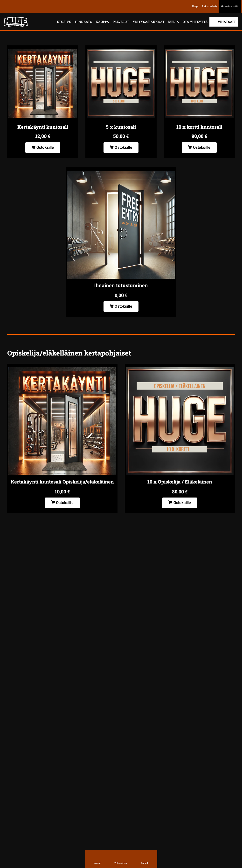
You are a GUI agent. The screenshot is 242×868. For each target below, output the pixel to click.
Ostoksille (43, 147)
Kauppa (102, 22)
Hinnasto (84, 22)
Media (174, 22)
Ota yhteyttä (195, 22)
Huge (195, 6)
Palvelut (121, 22)
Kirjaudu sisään (230, 6)
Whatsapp (227, 22)
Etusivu (64, 22)
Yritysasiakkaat (149, 22)
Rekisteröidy (209, 6)
